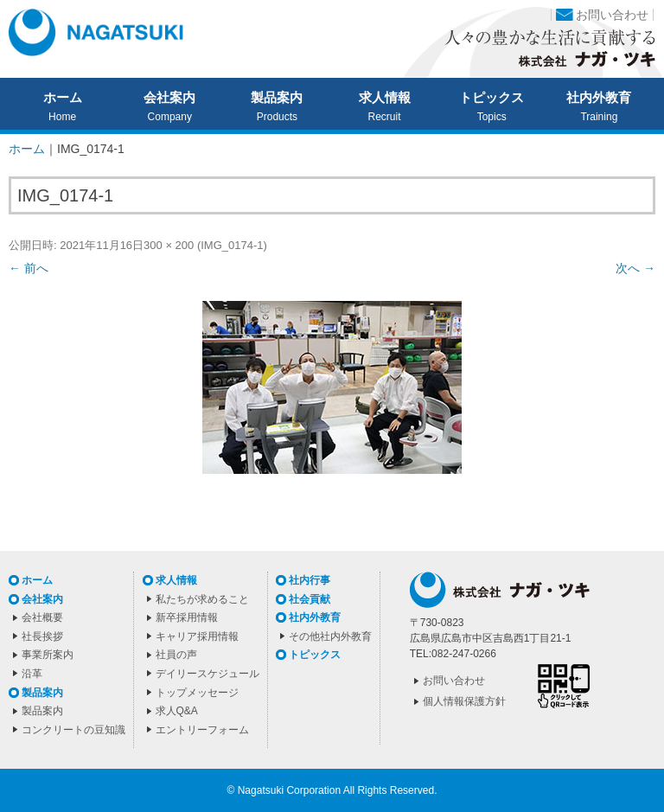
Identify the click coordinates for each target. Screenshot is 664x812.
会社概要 (42, 617)
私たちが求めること (202, 599)
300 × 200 (169, 245)
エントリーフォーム (202, 730)
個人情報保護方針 (464, 701)
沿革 (32, 674)
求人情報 (385, 98)
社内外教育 (599, 98)
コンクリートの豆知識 (73, 730)
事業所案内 (48, 655)
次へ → (635, 268)
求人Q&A (177, 711)
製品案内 (277, 98)
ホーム (63, 98)
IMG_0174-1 (232, 245)
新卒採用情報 (187, 617)
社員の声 (176, 655)
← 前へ (29, 268)
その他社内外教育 (330, 636)
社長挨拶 (42, 636)
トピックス (492, 98)
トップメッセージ (197, 693)
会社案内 (169, 98)
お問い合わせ (612, 15)
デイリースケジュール (207, 674)
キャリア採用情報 (197, 636)
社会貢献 (310, 599)
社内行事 (310, 580)
